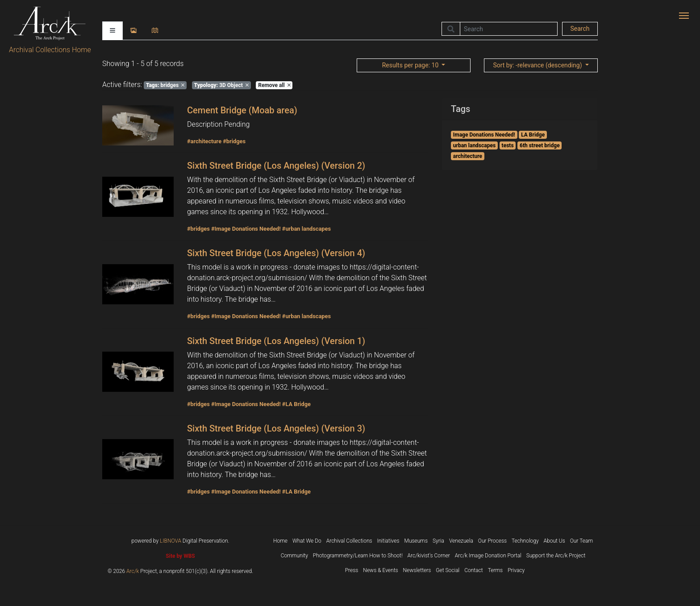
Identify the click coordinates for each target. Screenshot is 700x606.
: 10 (411, 65)
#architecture (204, 141)
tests (508, 145)
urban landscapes (474, 145)
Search (580, 29)
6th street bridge (540, 145)
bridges (165, 85)
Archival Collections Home (50, 50)
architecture (468, 156)
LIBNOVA (171, 541)
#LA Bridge (296, 404)
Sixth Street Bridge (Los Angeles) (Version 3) (276, 428)
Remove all (274, 85)
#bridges (234, 141)
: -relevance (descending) (538, 65)
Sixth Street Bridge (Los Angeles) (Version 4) (276, 253)
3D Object (221, 85)
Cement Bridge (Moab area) (242, 110)
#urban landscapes (306, 229)
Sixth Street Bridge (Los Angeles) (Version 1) (276, 341)
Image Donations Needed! (484, 135)
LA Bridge (533, 135)
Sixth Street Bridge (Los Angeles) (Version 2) (276, 166)
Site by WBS (180, 556)
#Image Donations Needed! (246, 229)
